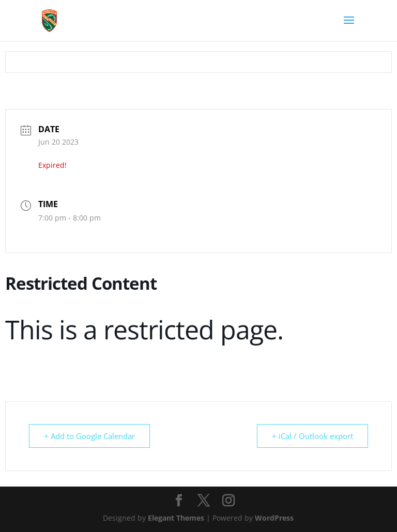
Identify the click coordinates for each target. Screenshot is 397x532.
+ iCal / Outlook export (312, 436)
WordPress (274, 518)
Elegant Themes (176, 518)
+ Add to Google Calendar (89, 436)
